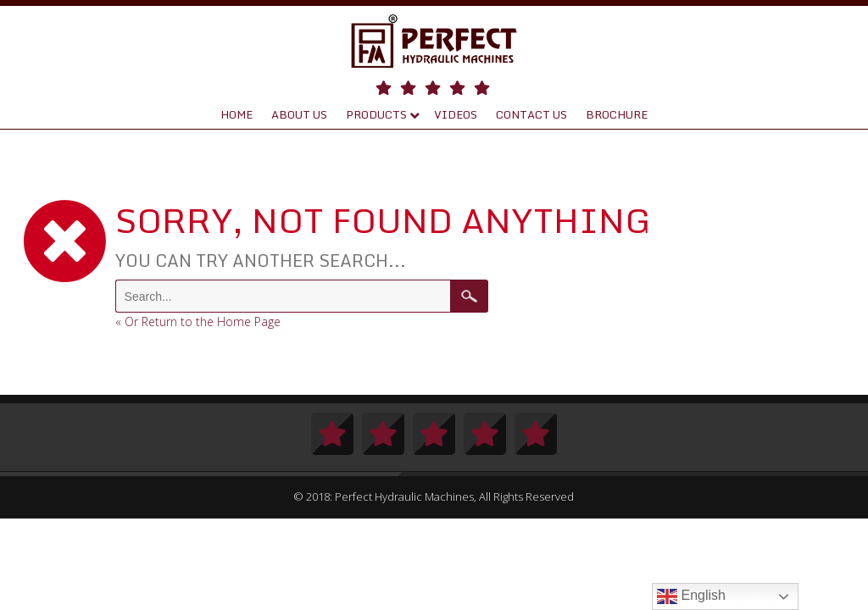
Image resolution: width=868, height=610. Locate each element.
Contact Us (531, 114)
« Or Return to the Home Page (198, 322)
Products (376, 114)
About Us (299, 114)
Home (236, 114)
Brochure (617, 114)
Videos (456, 114)
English (691, 596)
